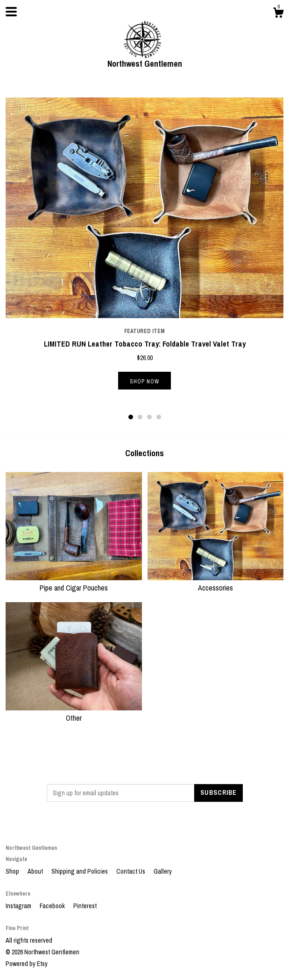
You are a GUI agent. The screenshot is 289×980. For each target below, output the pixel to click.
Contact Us (131, 871)
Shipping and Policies (80, 871)
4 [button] (159, 417)
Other (74, 713)
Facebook (53, 906)
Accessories (216, 583)
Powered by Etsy (27, 964)
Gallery (163, 871)
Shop (13, 871)
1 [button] (131, 417)
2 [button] (140, 417)
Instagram (19, 906)
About (36, 871)
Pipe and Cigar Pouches (74, 583)
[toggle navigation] (11, 12)
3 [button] (149, 417)
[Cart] (278, 14)
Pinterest (85, 906)
